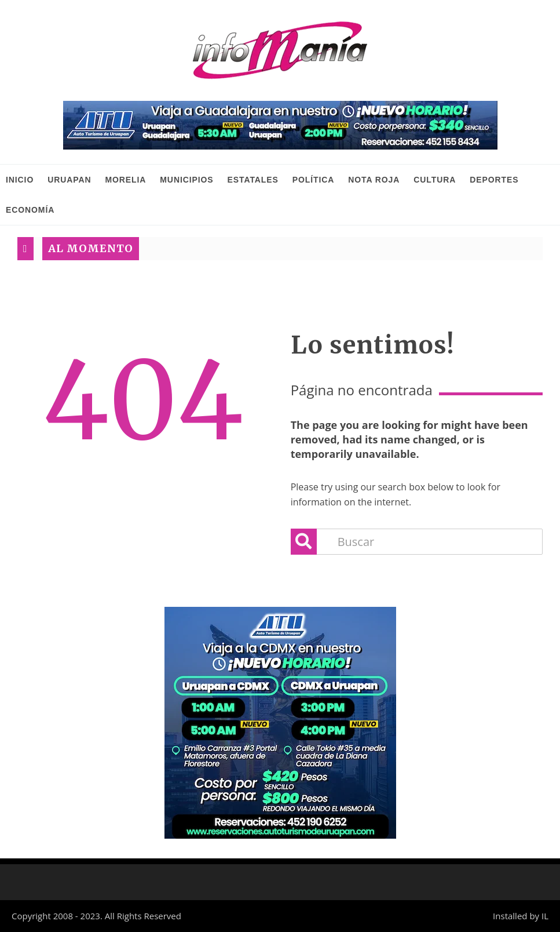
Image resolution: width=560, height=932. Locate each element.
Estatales (253, 180)
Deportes (494, 180)
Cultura (435, 180)
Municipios (186, 180)
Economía (30, 210)
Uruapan (69, 180)
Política (314, 180)
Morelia (125, 180)
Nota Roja (374, 180)
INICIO (20, 180)
